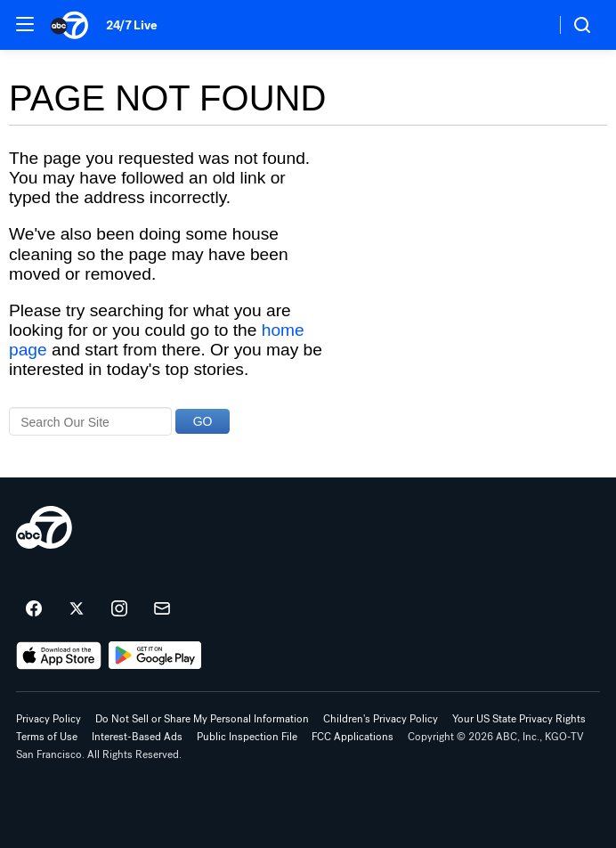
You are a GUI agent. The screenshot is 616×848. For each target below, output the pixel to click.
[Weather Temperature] (527, 25)
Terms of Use (47, 737)
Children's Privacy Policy (381, 719)
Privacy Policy (49, 719)
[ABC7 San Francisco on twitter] (77, 609)
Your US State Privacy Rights (519, 719)
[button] (25, 24)
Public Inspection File (247, 737)
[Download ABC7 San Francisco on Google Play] (155, 656)
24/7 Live (131, 25)
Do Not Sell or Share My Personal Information (202, 719)
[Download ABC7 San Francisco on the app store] (59, 656)
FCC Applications (353, 737)
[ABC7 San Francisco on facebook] (34, 609)
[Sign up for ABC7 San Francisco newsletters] (162, 609)
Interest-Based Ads (137, 737)
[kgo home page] (44, 527)
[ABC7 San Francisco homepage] (69, 25)
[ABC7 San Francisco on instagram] (119, 609)
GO (203, 421)
